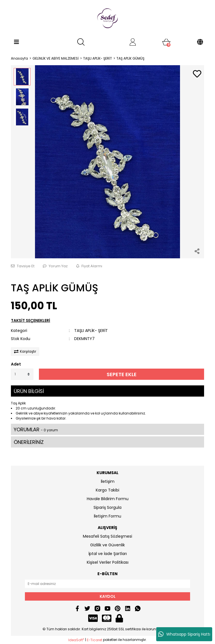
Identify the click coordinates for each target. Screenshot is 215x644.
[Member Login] (133, 42)
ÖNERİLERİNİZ (29, 442)
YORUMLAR (36, 429)
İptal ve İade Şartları (108, 554)
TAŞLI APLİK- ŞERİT (91, 331)
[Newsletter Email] (107, 584)
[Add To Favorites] (197, 74)
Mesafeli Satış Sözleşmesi (107, 536)
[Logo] (107, 18)
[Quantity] (22, 374)
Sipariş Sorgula (107, 507)
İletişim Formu (107, 516)
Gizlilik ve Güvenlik (107, 545)
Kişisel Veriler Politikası (108, 562)
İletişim (108, 481)
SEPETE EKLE (122, 374)
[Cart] (166, 42)
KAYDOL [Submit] (108, 596)
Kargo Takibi (107, 490)
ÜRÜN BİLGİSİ (29, 391)
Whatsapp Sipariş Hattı (184, 634)
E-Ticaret (94, 640)
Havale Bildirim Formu (108, 499)
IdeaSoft (76, 640)
